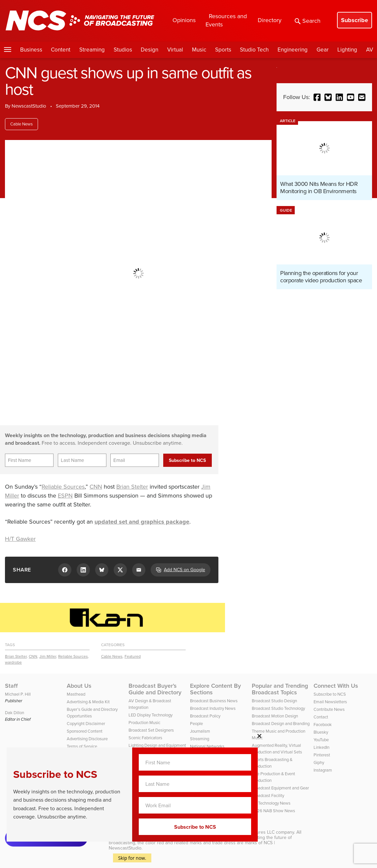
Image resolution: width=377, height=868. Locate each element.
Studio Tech (254, 50)
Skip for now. (132, 858)
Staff (11, 686)
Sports (223, 50)
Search (308, 21)
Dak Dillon (15, 713)
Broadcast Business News (214, 701)
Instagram (323, 770)
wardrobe (13, 662)
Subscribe (355, 20)
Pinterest (322, 755)
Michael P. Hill (18, 694)
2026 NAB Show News (273, 811)
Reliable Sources (63, 487)
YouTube (321, 740)
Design (150, 50)
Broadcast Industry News (213, 708)
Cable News (21, 124)
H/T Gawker (20, 539)
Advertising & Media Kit (88, 702)
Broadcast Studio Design (274, 701)
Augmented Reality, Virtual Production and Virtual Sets (277, 749)
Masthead (76, 694)
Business (31, 50)
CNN (96, 487)
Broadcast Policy (205, 716)
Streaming (92, 50)
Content (61, 50)
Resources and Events (226, 20)
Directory (270, 20)
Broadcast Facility (268, 796)
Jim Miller (48, 656)
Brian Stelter (132, 487)
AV (370, 50)
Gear (323, 50)
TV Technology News (271, 803)
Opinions (184, 20)
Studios (123, 50)
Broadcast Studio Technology (278, 708)
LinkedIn (321, 747)
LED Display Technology (151, 715)
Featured (133, 656)
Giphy (319, 763)
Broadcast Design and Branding (281, 724)
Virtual (175, 50)
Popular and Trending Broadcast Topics (280, 689)
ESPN (65, 496)
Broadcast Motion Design (275, 716)
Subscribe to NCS (330, 694)
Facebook (323, 725)
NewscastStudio (29, 106)
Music (199, 50)
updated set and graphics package (142, 522)
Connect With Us (336, 686)
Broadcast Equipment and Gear (280, 788)
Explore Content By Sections (215, 689)
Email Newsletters (330, 702)
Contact (321, 717)
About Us (79, 686)
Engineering (293, 50)
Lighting (347, 50)
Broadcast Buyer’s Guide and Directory (155, 689)
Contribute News (329, 709)
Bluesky (321, 732)
